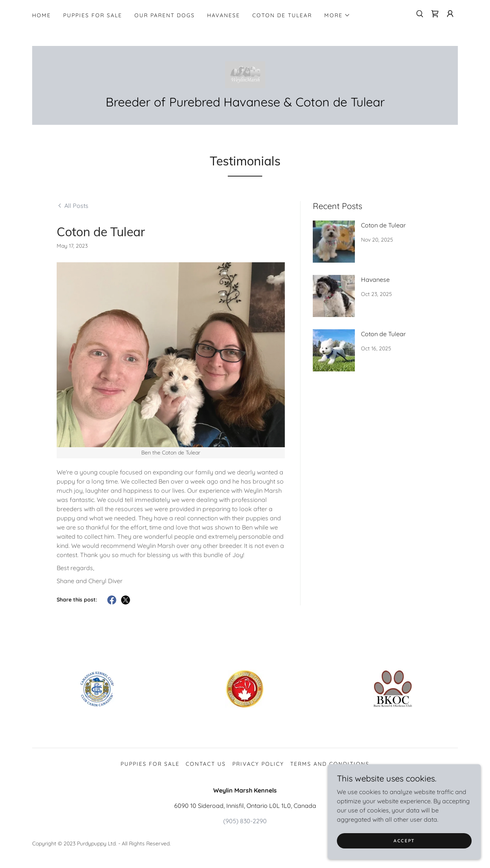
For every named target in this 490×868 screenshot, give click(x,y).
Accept (404, 841)
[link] (435, 14)
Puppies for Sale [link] (93, 15)
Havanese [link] (224, 15)
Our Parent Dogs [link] (165, 15)
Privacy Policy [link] (258, 764)
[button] (337, 15)
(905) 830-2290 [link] (245, 821)
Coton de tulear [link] (282, 15)
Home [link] (42, 15)
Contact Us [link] (206, 764)
